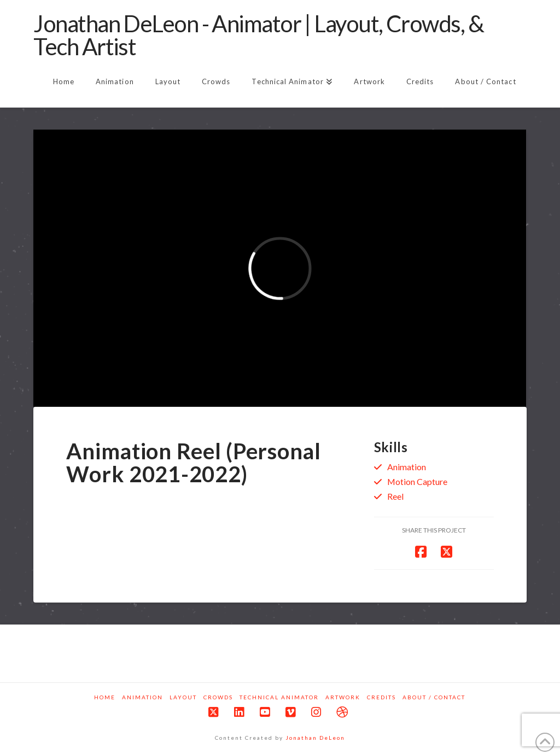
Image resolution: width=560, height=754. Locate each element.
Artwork (343, 697)
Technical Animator (279, 697)
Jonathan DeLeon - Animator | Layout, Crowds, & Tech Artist (258, 35)
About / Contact (434, 697)
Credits (381, 697)
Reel (395, 496)
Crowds (218, 697)
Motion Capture (417, 481)
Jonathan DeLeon (315, 738)
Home (105, 697)
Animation (407, 467)
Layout (183, 697)
